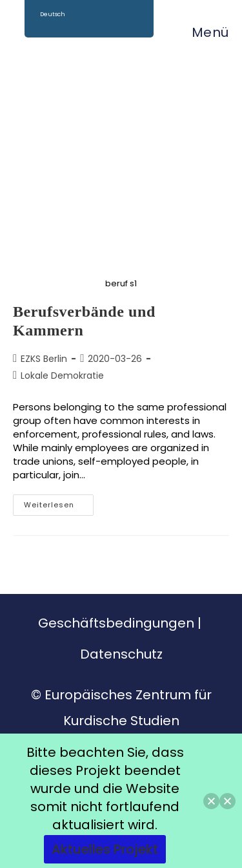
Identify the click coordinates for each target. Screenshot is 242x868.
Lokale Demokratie (62, 376)
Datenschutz (121, 654)
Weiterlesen (59, 502)
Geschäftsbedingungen (116, 623)
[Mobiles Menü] (204, 32)
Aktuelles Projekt (105, 849)
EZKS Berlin (44, 359)
